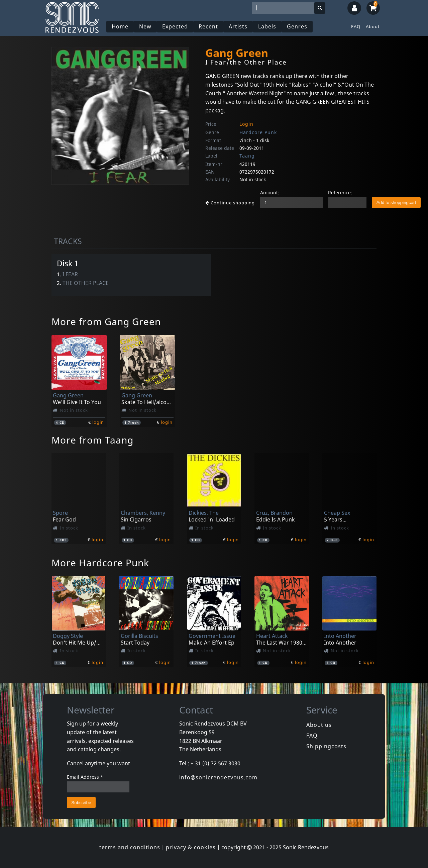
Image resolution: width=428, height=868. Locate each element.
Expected (175, 26)
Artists (238, 26)
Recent (208, 26)
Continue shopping (230, 203)
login (98, 422)
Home (120, 26)
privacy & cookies (191, 847)
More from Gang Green (106, 321)
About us (319, 725)
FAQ (356, 26)
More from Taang (92, 440)
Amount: (270, 192)
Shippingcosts (326, 746)
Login (246, 124)
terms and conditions (130, 847)
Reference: (340, 192)
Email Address (85, 777)
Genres (297, 26)
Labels (267, 26)
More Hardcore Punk (100, 563)
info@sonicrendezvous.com (218, 777)
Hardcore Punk (258, 132)
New (145, 26)
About (373, 26)
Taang (247, 156)
